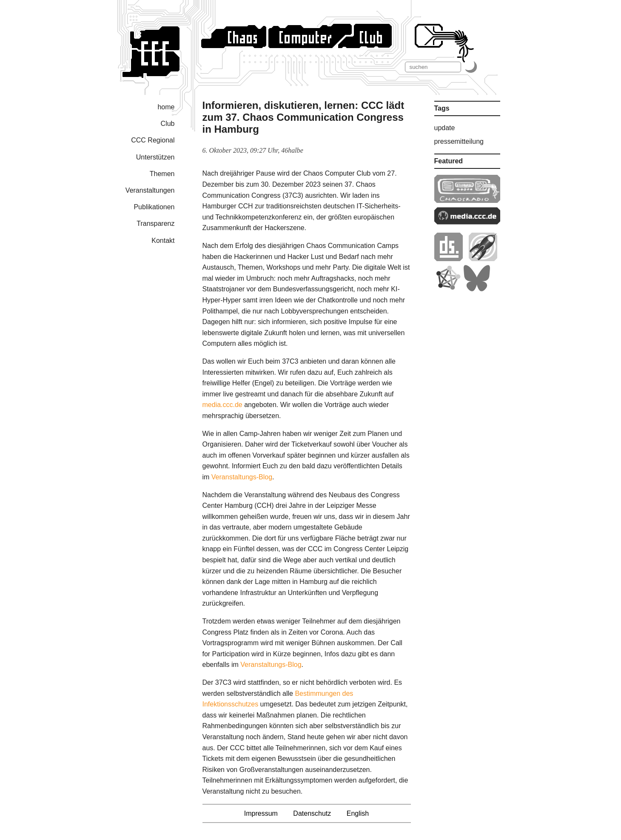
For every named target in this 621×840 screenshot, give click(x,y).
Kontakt (163, 241)
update (445, 128)
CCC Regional (153, 140)
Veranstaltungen (150, 190)
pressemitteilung (459, 141)
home (166, 107)
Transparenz (155, 224)
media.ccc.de (222, 405)
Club (168, 124)
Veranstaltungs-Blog (242, 477)
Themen (162, 174)
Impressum (261, 813)
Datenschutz (312, 813)
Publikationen (154, 207)
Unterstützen (155, 157)
